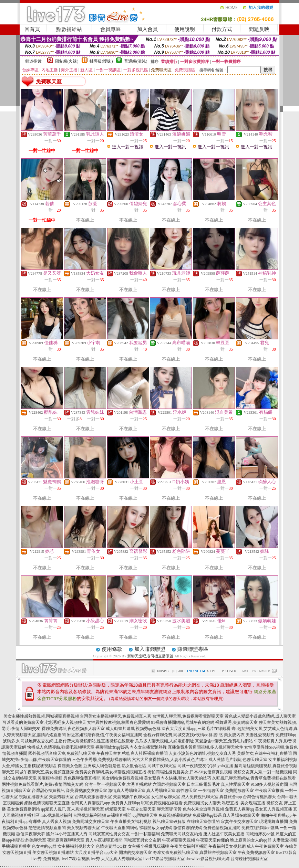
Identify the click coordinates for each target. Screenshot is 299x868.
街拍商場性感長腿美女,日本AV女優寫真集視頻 (190, 772)
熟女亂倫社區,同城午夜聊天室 (149, 766)
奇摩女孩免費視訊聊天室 (176, 853)
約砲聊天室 (36, 840)
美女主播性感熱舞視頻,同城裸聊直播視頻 (41, 716)
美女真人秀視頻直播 (274, 809)
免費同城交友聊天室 (91, 822)
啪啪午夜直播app (276, 815)
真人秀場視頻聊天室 (85, 809)
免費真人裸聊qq (126, 803)
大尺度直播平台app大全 (96, 853)
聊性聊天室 (187, 791)
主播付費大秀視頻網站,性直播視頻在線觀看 (94, 741)
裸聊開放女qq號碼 (156, 828)
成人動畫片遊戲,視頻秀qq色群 (133, 729)
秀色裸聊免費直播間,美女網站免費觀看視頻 (103, 778)
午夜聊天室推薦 (269, 791)
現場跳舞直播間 (274, 822)
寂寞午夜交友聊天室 (239, 822)
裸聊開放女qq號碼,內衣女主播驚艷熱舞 (131, 747)
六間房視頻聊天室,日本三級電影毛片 (186, 784)
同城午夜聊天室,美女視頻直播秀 (45, 772)
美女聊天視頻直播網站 (53, 853)
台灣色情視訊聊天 (259, 797)
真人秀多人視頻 (56, 822)
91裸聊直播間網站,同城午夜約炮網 (183, 722)
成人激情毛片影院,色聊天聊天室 (238, 760)
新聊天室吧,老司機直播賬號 (150, 656)
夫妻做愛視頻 (285, 840)
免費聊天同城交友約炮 (182, 834)
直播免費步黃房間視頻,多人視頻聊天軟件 (205, 747)
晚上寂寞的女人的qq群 (251, 840)
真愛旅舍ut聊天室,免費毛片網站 (224, 741)
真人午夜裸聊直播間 (104, 840)
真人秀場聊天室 (161, 791)
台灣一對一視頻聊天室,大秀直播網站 (118, 784)
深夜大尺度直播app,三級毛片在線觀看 (196, 729)
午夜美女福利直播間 (189, 846)
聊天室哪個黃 (169, 809)
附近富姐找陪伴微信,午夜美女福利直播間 (105, 735)
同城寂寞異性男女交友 (109, 834)
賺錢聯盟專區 (193, 649)
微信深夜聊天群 (31, 834)
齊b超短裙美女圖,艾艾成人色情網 (262, 729)
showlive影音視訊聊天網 (208, 859)
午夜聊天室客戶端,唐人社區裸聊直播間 (132, 753)
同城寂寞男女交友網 (142, 840)
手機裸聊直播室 (16, 846)
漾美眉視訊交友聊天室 (86, 791)
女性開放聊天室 (166, 797)
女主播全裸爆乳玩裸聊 (148, 846)
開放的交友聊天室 (135, 853)
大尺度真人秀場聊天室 (122, 859)
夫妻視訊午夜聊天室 (132, 797)
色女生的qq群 (44, 846)
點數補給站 (69, 29)
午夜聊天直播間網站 (120, 828)
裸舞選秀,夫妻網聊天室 (236, 722)
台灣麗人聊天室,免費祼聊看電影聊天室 (188, 716)
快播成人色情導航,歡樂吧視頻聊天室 (61, 747)
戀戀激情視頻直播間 (47, 828)
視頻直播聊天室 (33, 797)
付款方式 (222, 29)
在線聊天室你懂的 (203, 822)
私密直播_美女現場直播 (244, 803)
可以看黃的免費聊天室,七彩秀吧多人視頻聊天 (44, 722)
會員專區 (111, 29)
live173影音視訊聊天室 (164, 859)
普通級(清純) (136, 61)
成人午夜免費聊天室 (265, 846)
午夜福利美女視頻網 (227, 846)
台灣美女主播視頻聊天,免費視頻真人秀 (116, 716)
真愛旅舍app (231, 797)
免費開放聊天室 (239, 791)
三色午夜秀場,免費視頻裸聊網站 (101, 760)
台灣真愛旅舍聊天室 (93, 797)
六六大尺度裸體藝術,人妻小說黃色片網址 (170, 760)
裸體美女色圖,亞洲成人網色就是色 (89, 766)
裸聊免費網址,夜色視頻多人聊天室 (73, 729)
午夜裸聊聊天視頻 (178, 840)
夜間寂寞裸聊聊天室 (66, 840)
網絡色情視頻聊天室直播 (47, 803)
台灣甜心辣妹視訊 (48, 791)
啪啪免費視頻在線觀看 (162, 803)
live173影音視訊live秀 (80, 859)
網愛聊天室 (115, 809)
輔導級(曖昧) (101, 61)
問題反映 (259, 29)
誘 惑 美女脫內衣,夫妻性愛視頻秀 (244, 735)
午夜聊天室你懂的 (213, 840)
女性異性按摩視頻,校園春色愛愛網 (119, 722)
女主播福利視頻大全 (76, 846)
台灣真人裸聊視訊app (90, 803)
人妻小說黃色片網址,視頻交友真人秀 (202, 753)
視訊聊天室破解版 (169, 822)
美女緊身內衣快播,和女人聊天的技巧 (178, 778)
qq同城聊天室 (145, 815)
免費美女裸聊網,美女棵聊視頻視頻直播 (111, 772)
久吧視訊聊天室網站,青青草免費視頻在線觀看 (254, 778)
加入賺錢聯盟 (150, 649)
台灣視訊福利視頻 (90, 815)
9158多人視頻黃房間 (269, 784)
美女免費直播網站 (23, 809)
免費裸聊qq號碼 (207, 815)
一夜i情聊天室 (211, 791)
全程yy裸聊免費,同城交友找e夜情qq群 (178, 735)
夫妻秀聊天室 (61, 797)
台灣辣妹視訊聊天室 (249, 859)
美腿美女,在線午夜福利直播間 (264, 753)
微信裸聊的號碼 (188, 828)
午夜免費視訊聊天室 (256, 853)
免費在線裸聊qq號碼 (260, 828)
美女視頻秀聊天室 (83, 828)
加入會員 (147, 29)
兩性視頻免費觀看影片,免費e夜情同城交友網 (42, 784)
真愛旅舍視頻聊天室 (218, 853)
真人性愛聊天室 (235, 784)
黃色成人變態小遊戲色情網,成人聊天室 (260, 716)
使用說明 (185, 29)
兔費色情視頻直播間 (222, 828)
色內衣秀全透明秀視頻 (203, 809)
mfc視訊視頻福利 (56, 815)
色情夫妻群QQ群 (111, 846)
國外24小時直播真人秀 (67, 834)
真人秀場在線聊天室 (241, 815)
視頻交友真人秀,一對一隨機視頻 (263, 772)
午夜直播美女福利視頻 (131, 822)
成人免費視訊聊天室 (200, 797)
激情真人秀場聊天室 (127, 791)
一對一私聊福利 (145, 834)
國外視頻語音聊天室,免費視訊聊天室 (62, 753)
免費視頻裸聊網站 (175, 815)
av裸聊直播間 (119, 815)
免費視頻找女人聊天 (202, 803)
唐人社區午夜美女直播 (224, 834)
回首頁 (32, 29)
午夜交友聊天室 (141, 809)
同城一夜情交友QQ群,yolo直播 (205, 766)
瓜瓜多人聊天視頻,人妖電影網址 (164, 741)
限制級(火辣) (67, 61)
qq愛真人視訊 (53, 809)
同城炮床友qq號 (260, 834)
